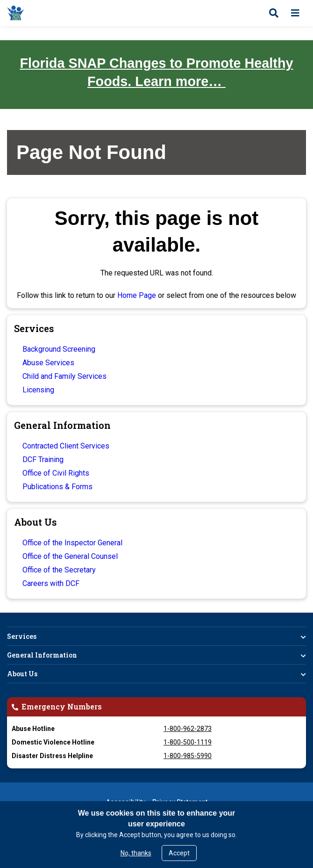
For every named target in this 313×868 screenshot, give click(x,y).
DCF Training (43, 459)
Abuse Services (48, 363)
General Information (42, 655)
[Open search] (274, 13)
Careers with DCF (51, 583)
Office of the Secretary (59, 570)
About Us (22, 674)
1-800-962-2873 (188, 729)
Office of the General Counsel (70, 556)
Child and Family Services (64, 376)
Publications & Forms (57, 487)
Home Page (137, 295)
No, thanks (136, 853)
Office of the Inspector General (72, 543)
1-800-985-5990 (188, 756)
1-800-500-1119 (188, 742)
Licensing (38, 390)
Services (22, 636)
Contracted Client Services (66, 446)
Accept (179, 853)
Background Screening (59, 349)
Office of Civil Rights (56, 473)
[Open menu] (295, 13)
